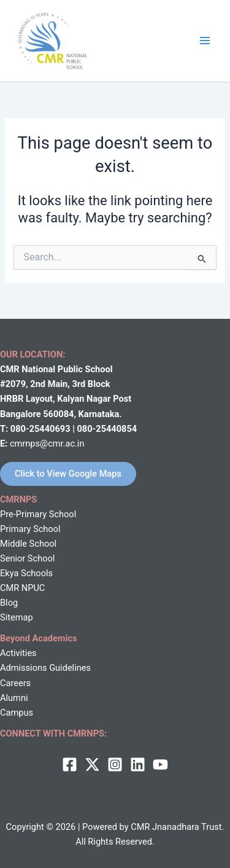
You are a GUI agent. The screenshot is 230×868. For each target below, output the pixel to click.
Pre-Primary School (38, 514)
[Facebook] (70, 764)
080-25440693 (41, 429)
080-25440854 (107, 429)
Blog (9, 603)
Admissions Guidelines (45, 668)
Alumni (14, 698)
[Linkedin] (138, 764)
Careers (15, 683)
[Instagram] (115, 764)
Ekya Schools (26, 573)
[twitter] (92, 764)
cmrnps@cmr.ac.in (47, 444)
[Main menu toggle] (205, 41)
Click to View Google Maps (68, 474)
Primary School (30, 529)
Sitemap (17, 617)
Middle (13, 544)
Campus (17, 713)
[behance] (160, 764)
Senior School (27, 558)
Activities (18, 653)
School (42, 544)
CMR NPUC (22, 588)
